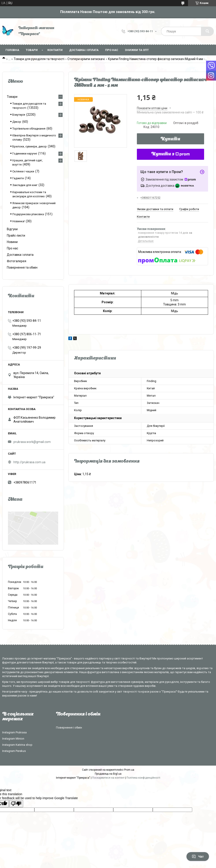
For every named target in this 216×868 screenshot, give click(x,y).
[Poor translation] (16, 804)
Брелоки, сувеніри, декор (30, 146)
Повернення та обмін (22, 267)
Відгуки (12, 229)
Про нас (112, 50)
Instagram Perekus (14, 751)
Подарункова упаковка (28, 214)
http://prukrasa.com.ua (29, 462)
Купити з (171, 154)
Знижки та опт (137, 50)
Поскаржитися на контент (108, 778)
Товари (32, 50)
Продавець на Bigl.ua (108, 774)
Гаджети (18, 178)
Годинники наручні (25, 153)
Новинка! (19, 221)
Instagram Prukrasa (14, 732)
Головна (12, 50)
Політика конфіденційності (143, 778)
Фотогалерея (17, 261)
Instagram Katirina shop (17, 745)
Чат (198, 857)
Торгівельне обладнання (29, 129)
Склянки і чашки (23, 171)
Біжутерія (19, 115)
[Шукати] (207, 31)
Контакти (55, 50)
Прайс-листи (16, 235)
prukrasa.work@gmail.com (32, 442)
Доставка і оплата (84, 50)
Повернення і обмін (69, 728)
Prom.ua (129, 770)
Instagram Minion (13, 739)
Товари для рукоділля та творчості (39, 59)
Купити (170, 139)
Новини (12, 242)
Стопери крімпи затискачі (86, 59)
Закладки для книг (25, 185)
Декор (17, 122)
